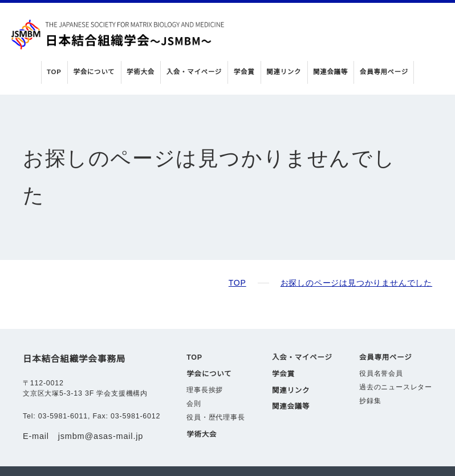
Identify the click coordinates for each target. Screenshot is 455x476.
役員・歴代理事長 (216, 381)
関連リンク (283, 72)
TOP (58, 72)
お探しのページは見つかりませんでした (356, 246)
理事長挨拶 (205, 353)
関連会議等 (329, 72)
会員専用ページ (381, 72)
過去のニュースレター (396, 351)
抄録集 (370, 364)
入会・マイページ (195, 72)
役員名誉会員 (381, 337)
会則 (194, 367)
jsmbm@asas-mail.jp (103, 399)
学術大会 (143, 72)
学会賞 (244, 72)
